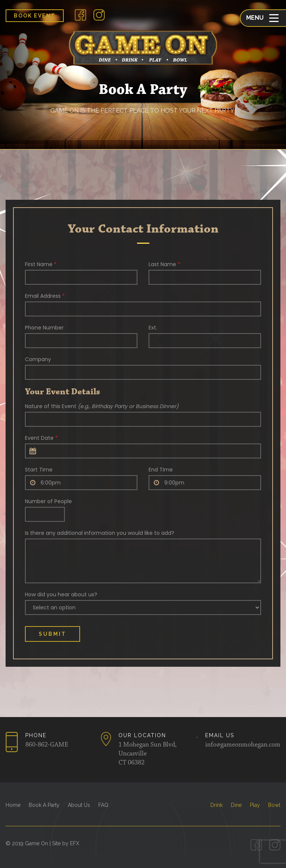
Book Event (35, 16)
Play (255, 805)
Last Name (164, 264)
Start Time (39, 470)
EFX (75, 843)
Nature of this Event (102, 406)
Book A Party (44, 805)
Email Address (45, 296)
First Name (41, 264)
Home (13, 805)
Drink (217, 805)
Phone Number (44, 328)
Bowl (274, 805)
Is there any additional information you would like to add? (100, 533)
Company (38, 359)
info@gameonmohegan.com (243, 745)
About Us (79, 805)
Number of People (48, 501)
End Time (161, 470)
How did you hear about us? (61, 594)
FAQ (103, 805)
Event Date (41, 438)
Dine (236, 805)
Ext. (153, 328)
